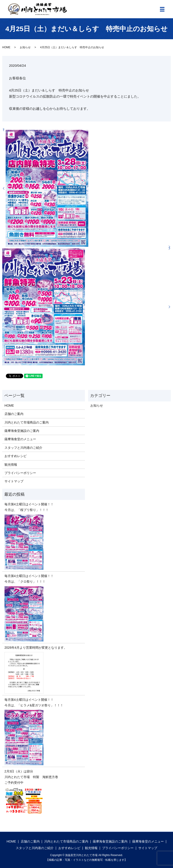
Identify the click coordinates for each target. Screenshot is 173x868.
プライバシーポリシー (20, 473)
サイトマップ (14, 481)
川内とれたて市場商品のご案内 (27, 422)
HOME (6, 47)
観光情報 (11, 465)
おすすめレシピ (16, 456)
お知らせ (25, 47)
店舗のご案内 (14, 414)
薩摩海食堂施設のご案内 (22, 431)
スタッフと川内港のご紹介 (23, 448)
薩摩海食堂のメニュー (20, 439)
